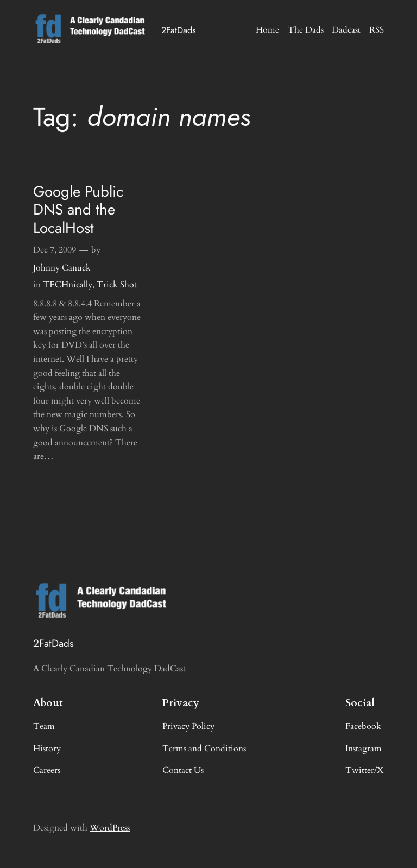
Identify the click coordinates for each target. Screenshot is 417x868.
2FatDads (179, 30)
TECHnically (68, 285)
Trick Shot (117, 285)
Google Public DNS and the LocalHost (78, 210)
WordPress (110, 828)
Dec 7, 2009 (55, 250)
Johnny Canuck (62, 268)
